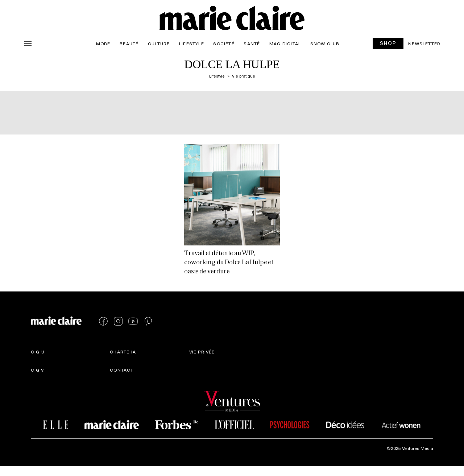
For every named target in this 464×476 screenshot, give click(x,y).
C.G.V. (38, 370)
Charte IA (123, 352)
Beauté (129, 44)
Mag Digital (285, 44)
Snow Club (325, 44)
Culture (159, 44)
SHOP (388, 43)
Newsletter (424, 44)
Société (224, 44)
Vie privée (202, 352)
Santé (252, 44)
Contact (122, 370)
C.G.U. (38, 352)
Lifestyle (192, 44)
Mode (103, 44)
